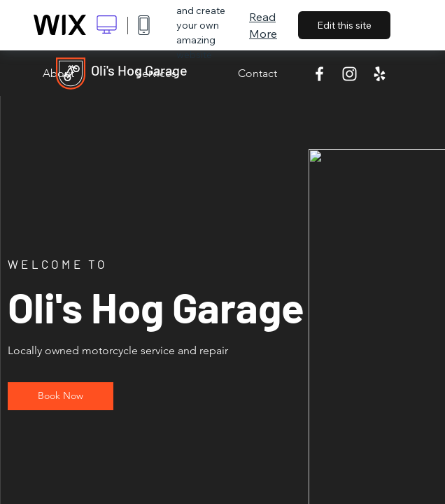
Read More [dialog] (263, 25)
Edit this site (344, 25)
